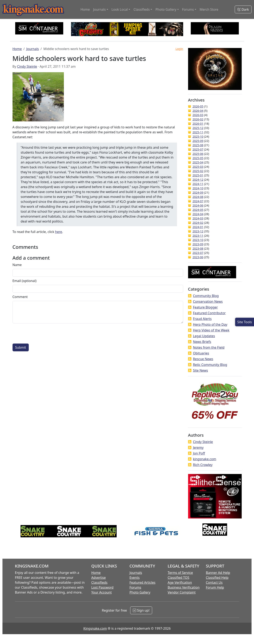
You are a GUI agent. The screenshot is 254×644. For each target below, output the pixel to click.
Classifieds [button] (142, 9)
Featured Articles (143, 582)
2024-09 (198, 192)
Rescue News (203, 359)
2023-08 (198, 248)
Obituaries (201, 353)
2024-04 (198, 214)
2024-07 (198, 201)
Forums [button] (188, 9)
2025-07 (198, 149)
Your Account (102, 592)
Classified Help (217, 578)
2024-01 (198, 227)
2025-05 (198, 158)
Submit (21, 347)
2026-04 (198, 111)
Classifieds (99, 582)
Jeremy (198, 448)
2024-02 (198, 223)
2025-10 (198, 136)
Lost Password (102, 587)
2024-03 (198, 218)
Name (17, 265)
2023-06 (198, 257)
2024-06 (198, 205)
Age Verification (180, 582)
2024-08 (198, 197)
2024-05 (198, 210)
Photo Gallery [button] (166, 9)
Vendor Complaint (182, 592)
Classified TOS (179, 578)
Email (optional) (25, 281)
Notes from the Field (209, 347)
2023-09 (198, 244)
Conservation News (208, 301)
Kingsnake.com (95, 628)
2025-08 (198, 145)
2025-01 (198, 175)
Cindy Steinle (27, 66)
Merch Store (209, 9)
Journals (33, 49)
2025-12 (198, 128)
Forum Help (215, 587)
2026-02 (198, 119)
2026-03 (198, 115)
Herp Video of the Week (211, 330)
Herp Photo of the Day (210, 324)
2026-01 (198, 124)
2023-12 (198, 231)
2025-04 (198, 162)
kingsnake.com (205, 459)
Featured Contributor (209, 313)
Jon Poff (199, 453)
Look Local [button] (120, 9)
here (59, 232)
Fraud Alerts (202, 319)
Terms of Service (180, 573)
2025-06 (198, 154)
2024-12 (198, 180)
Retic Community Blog (210, 365)
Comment (20, 297)
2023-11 (198, 236)
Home (85, 9)
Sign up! (141, 610)
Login (179, 49)
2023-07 (198, 253)
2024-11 (198, 184)
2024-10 (198, 188)
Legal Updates (204, 336)
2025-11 (198, 132)
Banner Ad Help (218, 573)
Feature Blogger (205, 307)
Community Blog (206, 296)
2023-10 (198, 240)
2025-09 (198, 141)
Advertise (99, 578)
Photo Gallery (140, 592)
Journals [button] (99, 9)
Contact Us (214, 582)
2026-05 (198, 106)
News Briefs (202, 342)
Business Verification (184, 587)
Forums (135, 587)
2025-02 (198, 171)
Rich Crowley (203, 465)
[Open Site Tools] (245, 322)
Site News (201, 370)
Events (135, 578)
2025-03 (198, 167)
